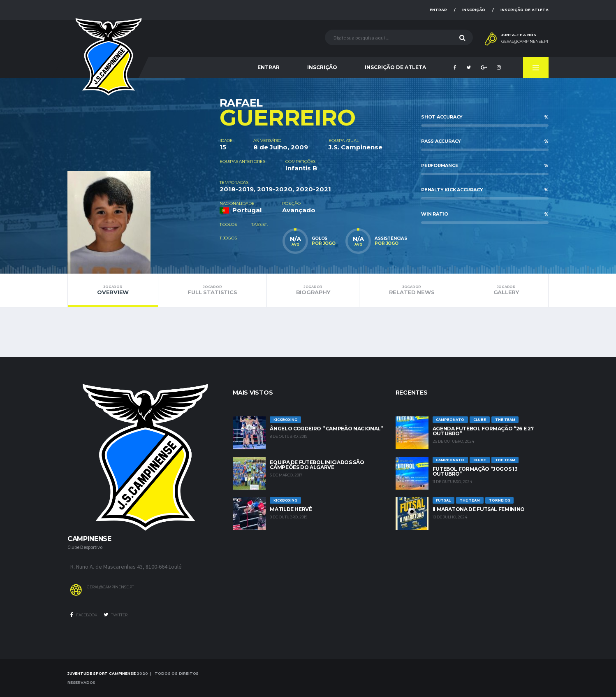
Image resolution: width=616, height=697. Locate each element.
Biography (313, 290)
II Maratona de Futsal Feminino (479, 509)
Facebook (84, 615)
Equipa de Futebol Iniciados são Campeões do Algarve (317, 465)
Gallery (506, 290)
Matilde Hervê (291, 509)
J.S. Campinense (355, 147)
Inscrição (474, 10)
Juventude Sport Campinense (101, 673)
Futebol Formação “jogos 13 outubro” (475, 471)
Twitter (116, 615)
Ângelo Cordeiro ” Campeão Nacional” (326, 429)
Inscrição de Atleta (525, 10)
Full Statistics (212, 290)
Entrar (438, 10)
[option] (144, 176)
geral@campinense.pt (525, 42)
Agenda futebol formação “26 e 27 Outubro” (483, 431)
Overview (113, 290)
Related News (411, 290)
